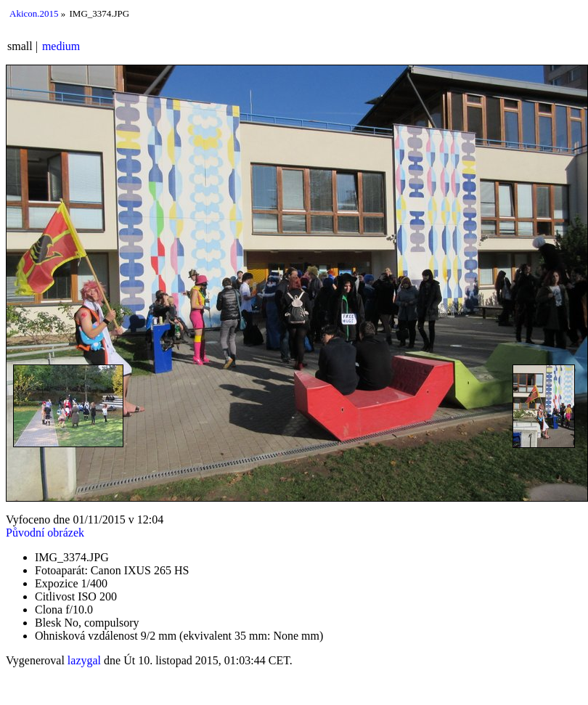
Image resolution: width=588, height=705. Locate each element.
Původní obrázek (45, 533)
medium (61, 46)
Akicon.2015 (34, 13)
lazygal (84, 660)
